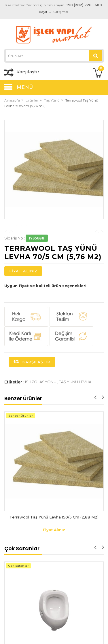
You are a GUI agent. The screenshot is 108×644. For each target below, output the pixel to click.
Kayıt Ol (46, 12)
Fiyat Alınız (23, 299)
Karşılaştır (32, 390)
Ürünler (32, 100)
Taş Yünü (52, 100)
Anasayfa (12, 100)
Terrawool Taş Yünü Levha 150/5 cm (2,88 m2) (54, 545)
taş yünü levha (75, 410)
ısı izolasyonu (41, 410)
